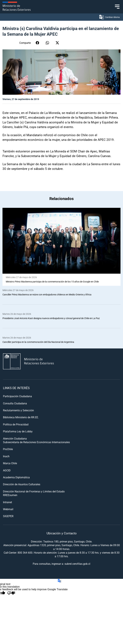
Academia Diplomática (16, 477)
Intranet (7, 502)
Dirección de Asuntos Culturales (22, 484)
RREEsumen (10, 495)
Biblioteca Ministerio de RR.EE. (21, 417)
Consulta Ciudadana (15, 403)
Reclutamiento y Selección (18, 410)
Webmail (8, 509)
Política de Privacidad (16, 424)
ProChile (8, 449)
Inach (6, 456)
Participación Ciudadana (17, 396)
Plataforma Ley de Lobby (18, 431)
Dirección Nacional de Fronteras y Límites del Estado (34, 491)
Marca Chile (10, 463)
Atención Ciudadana (15, 438)
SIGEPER (8, 516)
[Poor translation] (11, 593)
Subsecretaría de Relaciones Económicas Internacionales (36, 442)
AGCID (7, 470)
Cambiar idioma (109, 17)
